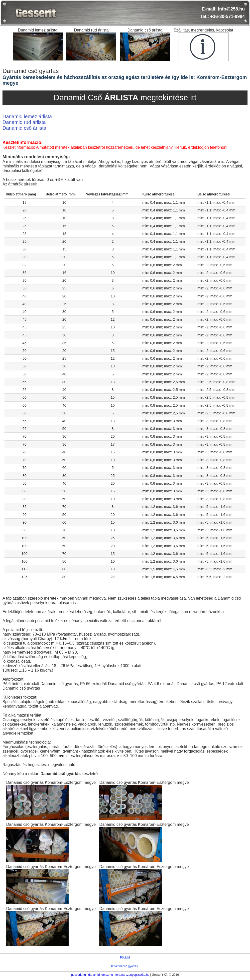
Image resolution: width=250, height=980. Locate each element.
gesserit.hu (78, 975)
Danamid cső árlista (24, 128)
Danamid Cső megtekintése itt (125, 97)
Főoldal (125, 958)
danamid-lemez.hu (101, 975)
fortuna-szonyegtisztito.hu (132, 975)
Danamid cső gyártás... (125, 966)
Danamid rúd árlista (24, 122)
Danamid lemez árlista (27, 116)
